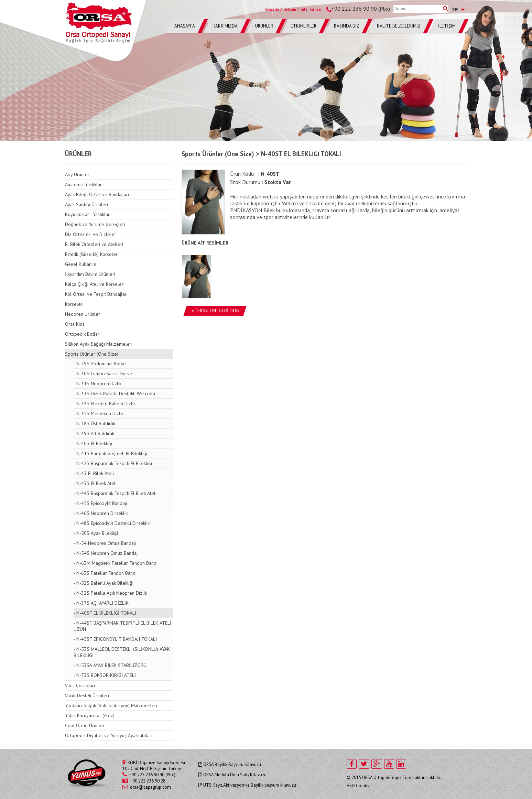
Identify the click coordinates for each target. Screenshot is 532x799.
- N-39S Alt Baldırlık (94, 433)
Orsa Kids (75, 324)
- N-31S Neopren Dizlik (97, 384)
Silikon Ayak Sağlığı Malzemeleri (99, 344)
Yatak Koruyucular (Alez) (90, 715)
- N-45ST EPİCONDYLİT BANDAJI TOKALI (115, 639)
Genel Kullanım (81, 264)
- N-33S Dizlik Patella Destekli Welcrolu (114, 393)
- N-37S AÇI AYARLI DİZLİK (101, 603)
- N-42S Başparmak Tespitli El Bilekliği (113, 463)
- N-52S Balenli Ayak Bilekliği (104, 583)
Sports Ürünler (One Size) (92, 354)
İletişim (290, 9)
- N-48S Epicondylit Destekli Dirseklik (112, 523)
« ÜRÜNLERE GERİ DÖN (215, 311)
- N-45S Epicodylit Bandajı (100, 503)
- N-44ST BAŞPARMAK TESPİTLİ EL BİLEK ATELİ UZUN (122, 626)
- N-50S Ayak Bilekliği (96, 533)
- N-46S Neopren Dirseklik (101, 513)
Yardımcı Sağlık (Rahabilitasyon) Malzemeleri (111, 705)
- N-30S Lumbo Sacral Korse (103, 374)
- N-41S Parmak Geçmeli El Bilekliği (110, 453)
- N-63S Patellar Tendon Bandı (105, 573)
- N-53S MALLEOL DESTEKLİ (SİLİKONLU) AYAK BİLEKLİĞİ (122, 652)
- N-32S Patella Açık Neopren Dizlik (110, 593)
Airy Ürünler (77, 174)
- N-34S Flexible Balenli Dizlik (105, 403)
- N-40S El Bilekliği (93, 443)
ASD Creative (359, 786)
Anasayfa (272, 9)
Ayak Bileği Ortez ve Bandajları (97, 194)
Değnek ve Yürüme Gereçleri (95, 224)
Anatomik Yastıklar (83, 184)
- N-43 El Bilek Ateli (94, 473)
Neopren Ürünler (83, 314)
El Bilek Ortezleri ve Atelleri (94, 244)
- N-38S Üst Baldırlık (94, 423)
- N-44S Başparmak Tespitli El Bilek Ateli (115, 493)
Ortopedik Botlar (82, 334)
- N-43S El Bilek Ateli (95, 483)
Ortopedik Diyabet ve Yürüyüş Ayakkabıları (109, 735)
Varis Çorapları (80, 685)
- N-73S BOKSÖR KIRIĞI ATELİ (105, 675)
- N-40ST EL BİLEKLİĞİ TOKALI (105, 613)
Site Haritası (311, 9)
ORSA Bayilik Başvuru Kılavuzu (230, 764)
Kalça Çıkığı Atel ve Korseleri (95, 284)
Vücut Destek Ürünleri (87, 695)
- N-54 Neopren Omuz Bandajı (105, 543)
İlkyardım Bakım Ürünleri (90, 274)
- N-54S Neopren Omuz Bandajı (106, 553)
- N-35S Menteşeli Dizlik (99, 413)
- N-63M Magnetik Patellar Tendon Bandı (116, 563)
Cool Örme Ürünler (85, 725)
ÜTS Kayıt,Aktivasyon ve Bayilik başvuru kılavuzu (247, 785)
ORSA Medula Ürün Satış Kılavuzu (232, 775)
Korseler (74, 304)
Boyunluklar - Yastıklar (87, 214)
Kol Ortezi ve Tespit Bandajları (96, 294)
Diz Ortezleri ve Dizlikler (91, 234)
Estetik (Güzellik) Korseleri (92, 254)
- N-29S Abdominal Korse (100, 364)
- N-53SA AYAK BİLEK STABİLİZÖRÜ (110, 665)
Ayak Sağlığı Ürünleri (86, 204)
